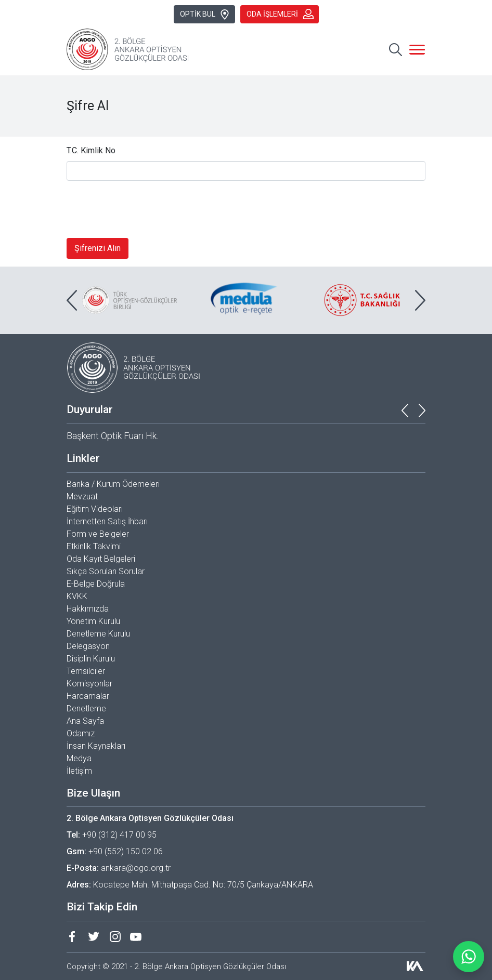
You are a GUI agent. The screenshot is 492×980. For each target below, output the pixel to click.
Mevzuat (82, 496)
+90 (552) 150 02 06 (126, 851)
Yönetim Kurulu (93, 621)
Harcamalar (88, 696)
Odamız (81, 733)
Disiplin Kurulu (91, 659)
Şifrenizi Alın (98, 248)
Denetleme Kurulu (98, 634)
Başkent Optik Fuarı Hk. (112, 436)
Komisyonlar (89, 684)
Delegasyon (88, 646)
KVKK (77, 596)
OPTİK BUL (205, 15)
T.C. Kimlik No (91, 150)
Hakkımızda (88, 609)
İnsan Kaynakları (96, 746)
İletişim (79, 771)
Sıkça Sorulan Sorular (106, 571)
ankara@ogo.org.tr (136, 868)
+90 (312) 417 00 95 (119, 835)
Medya (79, 758)
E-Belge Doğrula (96, 584)
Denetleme (86, 708)
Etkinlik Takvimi (94, 546)
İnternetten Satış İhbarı (107, 521)
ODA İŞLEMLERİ (280, 14)
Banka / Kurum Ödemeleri (113, 484)
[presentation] (146, 209)
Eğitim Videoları (95, 509)
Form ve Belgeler (98, 534)
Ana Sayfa (85, 721)
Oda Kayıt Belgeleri (101, 559)
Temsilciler (86, 671)
